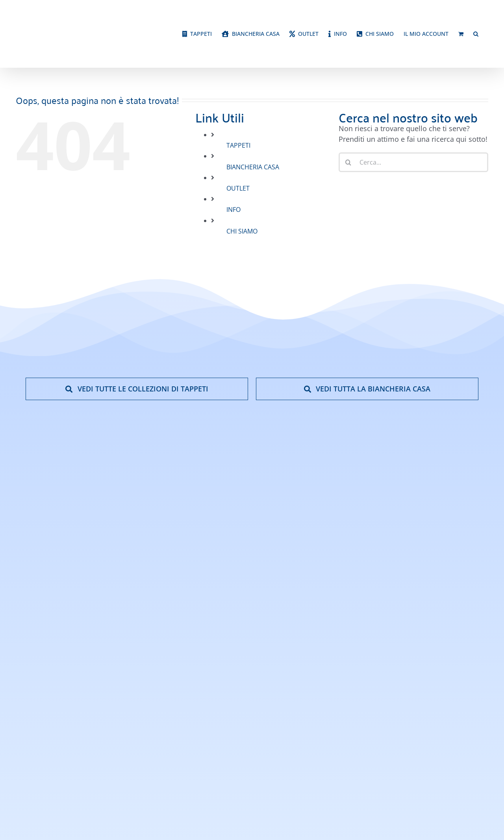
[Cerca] (348, 162)
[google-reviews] (450, 563)
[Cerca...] (413, 162)
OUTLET (238, 188)
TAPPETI (238, 145)
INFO (233, 210)
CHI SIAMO (242, 231)
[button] (476, 34)
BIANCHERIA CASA (253, 167)
